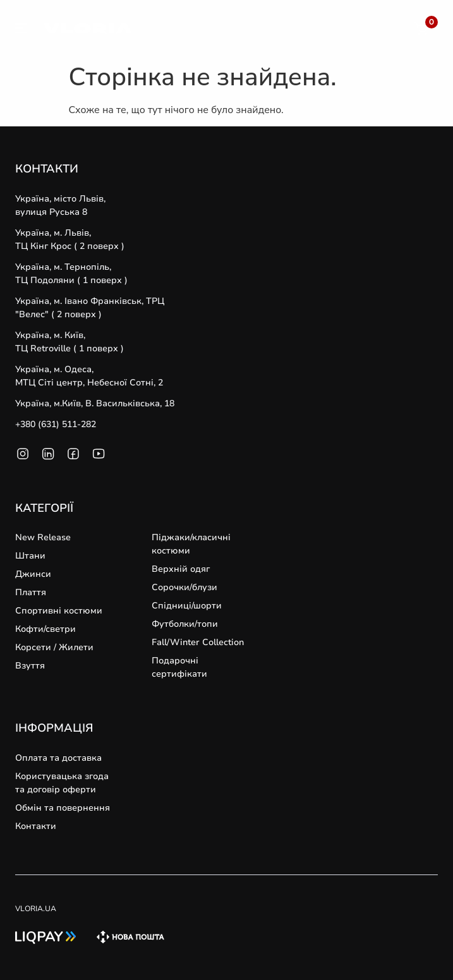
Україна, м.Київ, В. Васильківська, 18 (95, 403)
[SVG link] (21, 30)
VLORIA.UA (36, 909)
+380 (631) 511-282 (56, 424)
